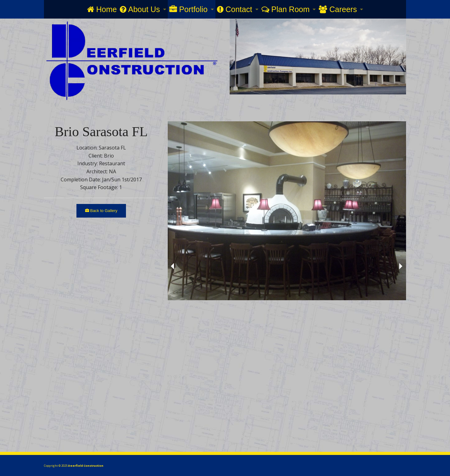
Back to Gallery (101, 211)
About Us (140, 9)
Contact (235, 9)
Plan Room (286, 9)
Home (102, 9)
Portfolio (188, 9)
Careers (338, 9)
